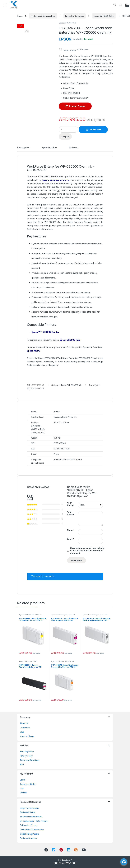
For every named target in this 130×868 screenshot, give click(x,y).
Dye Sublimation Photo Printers (34, 821)
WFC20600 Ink (37, 388)
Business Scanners (28, 838)
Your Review (71, 513)
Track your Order (28, 784)
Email (71, 539)
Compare (84, 49)
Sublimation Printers (29, 825)
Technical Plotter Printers (31, 817)
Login (22, 780)
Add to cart (95, 130)
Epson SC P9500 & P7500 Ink (31, 615)
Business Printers (28, 812)
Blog (22, 732)
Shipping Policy (27, 752)
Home (20, 16)
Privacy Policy (26, 756)
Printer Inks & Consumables (43, 16)
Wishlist (23, 793)
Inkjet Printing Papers (29, 834)
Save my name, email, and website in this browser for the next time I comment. (87, 551)
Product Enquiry (77, 106)
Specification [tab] (49, 148)
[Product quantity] (68, 129)
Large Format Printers (29, 808)
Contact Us (25, 728)
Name (71, 530)
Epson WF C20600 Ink (104, 16)
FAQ (22, 764)
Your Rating (70, 504)
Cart (22, 788)
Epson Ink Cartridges (75, 16)
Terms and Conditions (30, 760)
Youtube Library (27, 736)
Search (115, 5)
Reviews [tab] (73, 148)
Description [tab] (24, 148)
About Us (24, 723)
